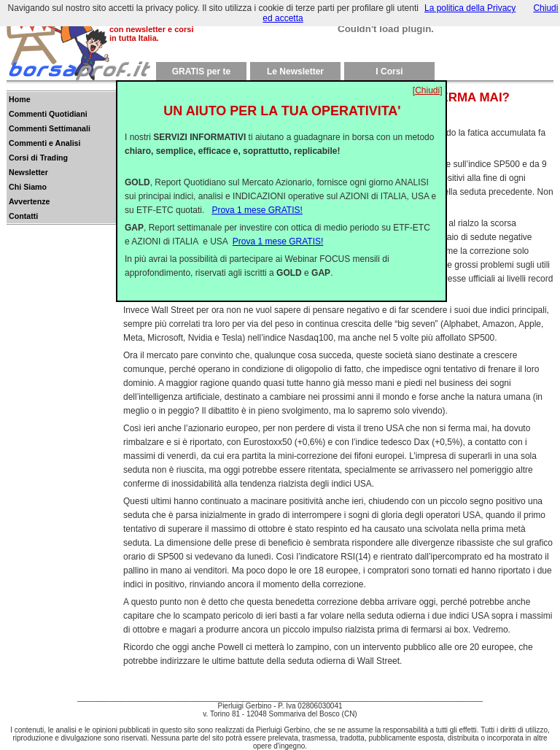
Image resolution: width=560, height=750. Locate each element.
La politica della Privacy (470, 8)
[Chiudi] (428, 79)
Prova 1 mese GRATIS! (257, 198)
